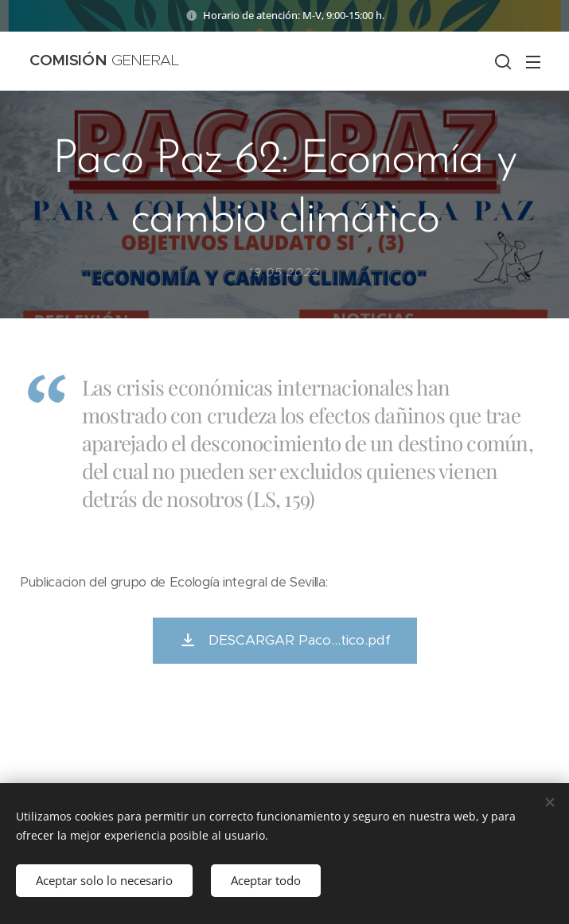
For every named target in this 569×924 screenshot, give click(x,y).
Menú (533, 62)
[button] (501, 61)
